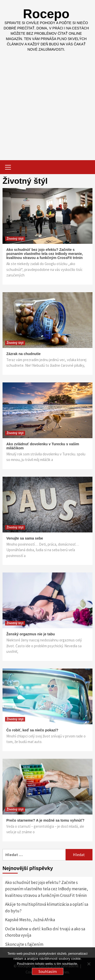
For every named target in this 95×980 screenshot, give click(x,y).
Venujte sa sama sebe (25, 538)
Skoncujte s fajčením (24, 944)
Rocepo (46, 14)
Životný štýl (15, 239)
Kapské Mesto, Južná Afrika (30, 920)
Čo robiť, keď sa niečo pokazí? (32, 730)
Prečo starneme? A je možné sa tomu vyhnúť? (45, 820)
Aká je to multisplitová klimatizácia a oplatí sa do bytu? (47, 908)
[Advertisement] (48, 103)
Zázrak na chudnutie (23, 354)
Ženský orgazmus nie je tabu (31, 634)
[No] (89, 964)
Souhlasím (48, 971)
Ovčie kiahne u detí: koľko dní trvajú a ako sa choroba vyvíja (45, 932)
